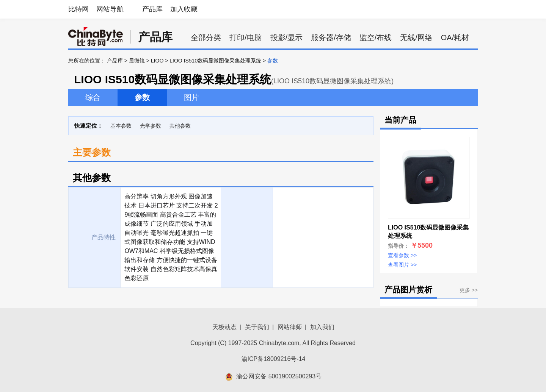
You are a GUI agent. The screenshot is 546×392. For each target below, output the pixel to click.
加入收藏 (184, 9)
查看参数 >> (402, 255)
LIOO (157, 61)
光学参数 (151, 126)
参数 (142, 97)
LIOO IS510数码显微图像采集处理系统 (215, 61)
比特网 (78, 9)
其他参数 (180, 126)
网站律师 (290, 327)
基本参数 (121, 126)
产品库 (152, 9)
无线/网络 (416, 37)
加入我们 (322, 327)
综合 (93, 97)
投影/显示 (287, 37)
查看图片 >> (402, 265)
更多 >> (469, 290)
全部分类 (206, 37)
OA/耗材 (455, 37)
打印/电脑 (246, 37)
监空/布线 (376, 37)
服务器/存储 (331, 37)
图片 (191, 97)
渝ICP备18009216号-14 (274, 359)
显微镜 (137, 61)
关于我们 (257, 327)
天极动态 (224, 327)
